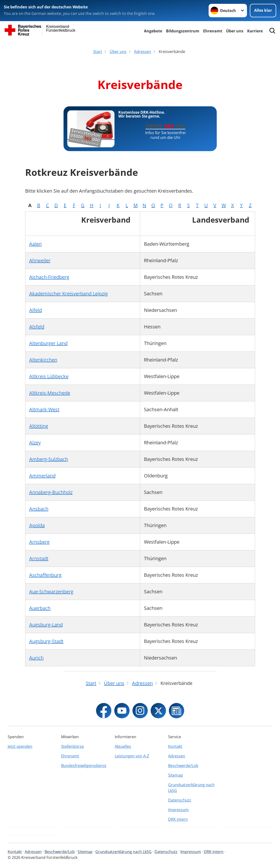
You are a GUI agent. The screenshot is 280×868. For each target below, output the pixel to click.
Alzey (35, 443)
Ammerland (42, 476)
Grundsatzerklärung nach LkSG (191, 788)
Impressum (178, 810)
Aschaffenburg (45, 575)
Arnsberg (39, 542)
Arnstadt (39, 558)
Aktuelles (123, 746)
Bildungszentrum (183, 31)
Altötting (39, 426)
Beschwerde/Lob (183, 766)
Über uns (235, 31)
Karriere (255, 31)
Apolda (37, 525)
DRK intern (178, 819)
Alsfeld (37, 327)
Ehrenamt (213, 31)
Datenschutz (180, 800)
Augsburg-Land (46, 625)
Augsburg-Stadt (46, 641)
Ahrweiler (40, 260)
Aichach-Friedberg (49, 277)
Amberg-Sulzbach (49, 459)
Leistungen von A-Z (132, 756)
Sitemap (176, 775)
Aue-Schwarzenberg (51, 592)
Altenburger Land (48, 343)
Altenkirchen (43, 360)
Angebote (153, 31)
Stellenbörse (72, 746)
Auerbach (40, 608)
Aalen (35, 244)
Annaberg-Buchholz (51, 492)
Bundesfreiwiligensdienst (84, 766)
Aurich (36, 658)
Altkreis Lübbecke (49, 376)
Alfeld (36, 310)
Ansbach (39, 509)
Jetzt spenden (20, 746)
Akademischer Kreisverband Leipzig (69, 294)
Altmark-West (44, 409)
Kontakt (175, 746)
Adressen (177, 756)
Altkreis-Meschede (50, 393)
